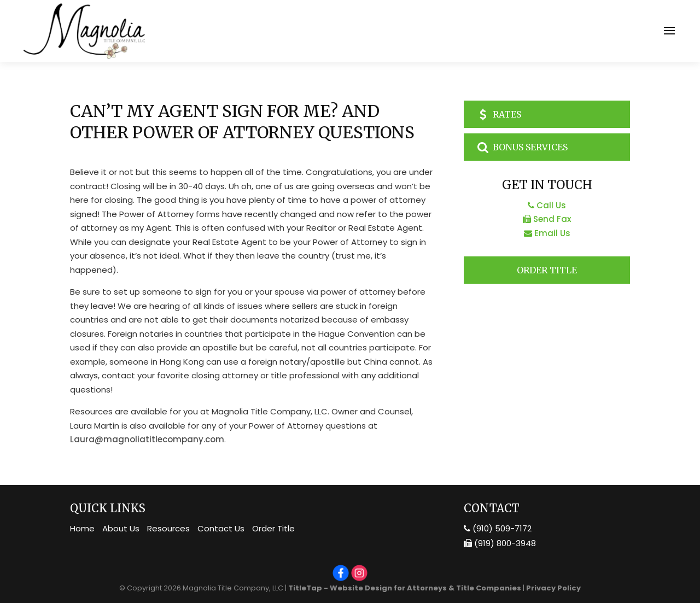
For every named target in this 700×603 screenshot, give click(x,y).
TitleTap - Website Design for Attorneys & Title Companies (405, 588)
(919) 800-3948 (500, 543)
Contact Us (221, 528)
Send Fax (547, 219)
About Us (121, 528)
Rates (498, 114)
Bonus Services (521, 147)
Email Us (547, 233)
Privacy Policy (553, 588)
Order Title (547, 270)
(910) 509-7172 (498, 528)
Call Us (547, 205)
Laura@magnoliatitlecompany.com (147, 439)
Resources (168, 528)
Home (82, 528)
